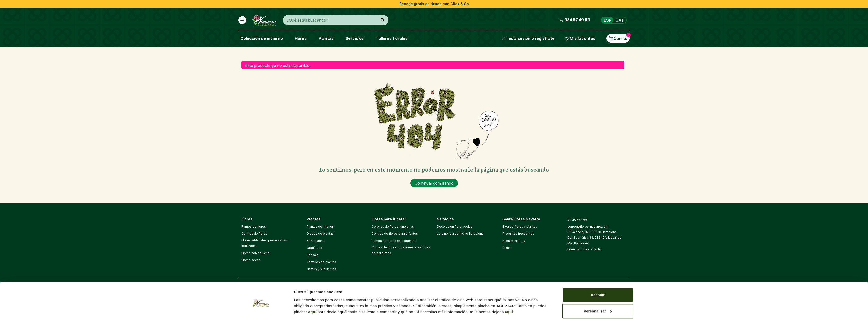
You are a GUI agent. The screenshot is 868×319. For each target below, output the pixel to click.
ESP (608, 20)
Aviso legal (417, 289)
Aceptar (598, 210)
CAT (620, 20)
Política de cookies (445, 289)
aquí (313, 227)
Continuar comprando (434, 183)
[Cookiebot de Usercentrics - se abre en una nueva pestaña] (261, 246)
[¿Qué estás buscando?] (383, 20)
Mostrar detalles (309, 241)
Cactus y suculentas (321, 269)
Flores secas (251, 260)
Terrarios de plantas (321, 262)
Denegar (598, 242)
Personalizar (598, 226)
